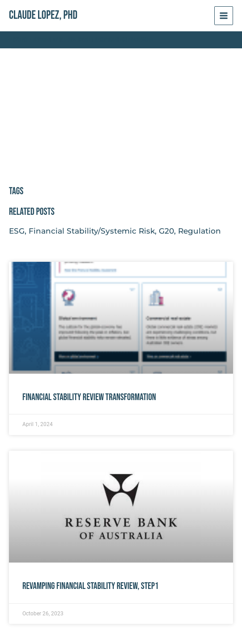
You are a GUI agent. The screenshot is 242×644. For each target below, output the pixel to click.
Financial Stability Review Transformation (89, 397)
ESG (17, 231)
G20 (166, 231)
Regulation (200, 231)
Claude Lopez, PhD (43, 15)
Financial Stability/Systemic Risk (92, 231)
